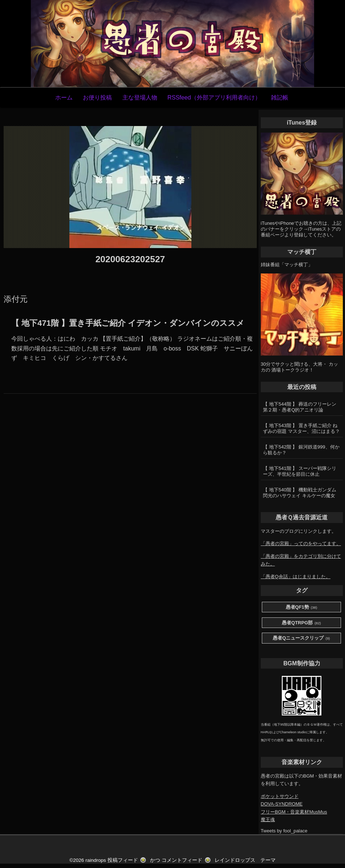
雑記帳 (280, 97)
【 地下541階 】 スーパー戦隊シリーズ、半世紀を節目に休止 (300, 471)
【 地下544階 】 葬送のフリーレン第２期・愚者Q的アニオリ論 (300, 407)
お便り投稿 (97, 97)
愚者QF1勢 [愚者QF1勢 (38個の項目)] (302, 607)
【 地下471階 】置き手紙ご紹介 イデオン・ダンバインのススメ (128, 323)
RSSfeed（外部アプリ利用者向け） (214, 97)
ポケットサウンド (280, 796)
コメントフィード (182, 860)
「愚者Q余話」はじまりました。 (296, 577)
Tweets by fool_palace (284, 831)
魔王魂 (268, 820)
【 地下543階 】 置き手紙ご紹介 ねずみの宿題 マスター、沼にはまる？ (301, 428)
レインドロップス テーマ (245, 860)
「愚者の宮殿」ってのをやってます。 (301, 543)
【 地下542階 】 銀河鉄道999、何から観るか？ (301, 450)
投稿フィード (123, 860)
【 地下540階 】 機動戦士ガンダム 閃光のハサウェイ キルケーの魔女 (300, 493)
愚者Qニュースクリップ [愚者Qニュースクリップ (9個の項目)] (301, 638)
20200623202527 (130, 259)
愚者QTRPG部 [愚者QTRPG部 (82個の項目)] (301, 623)
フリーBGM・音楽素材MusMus (294, 812)
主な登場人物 (140, 97)
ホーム (64, 97)
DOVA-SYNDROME (282, 804)
